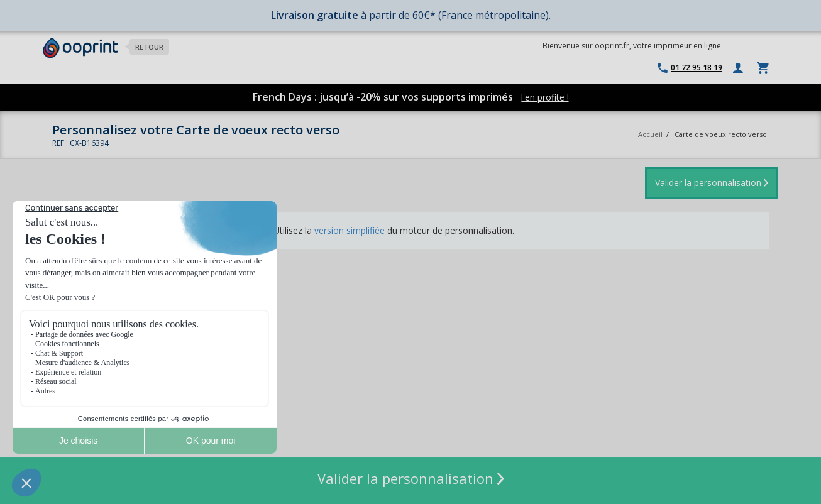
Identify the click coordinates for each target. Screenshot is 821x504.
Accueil (650, 134)
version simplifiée (350, 230)
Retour (149, 47)
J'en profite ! (545, 97)
